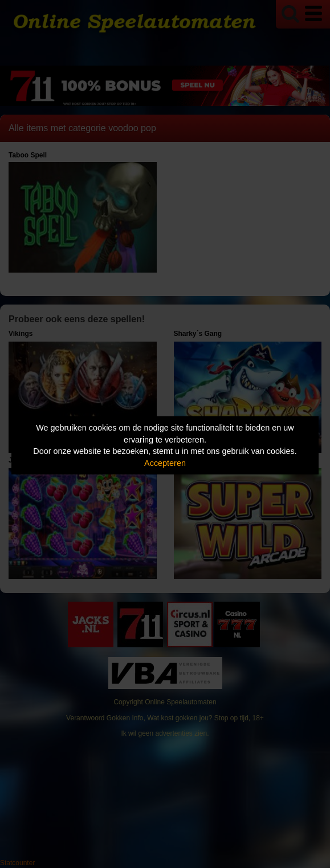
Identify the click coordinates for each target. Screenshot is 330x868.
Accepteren (165, 463)
